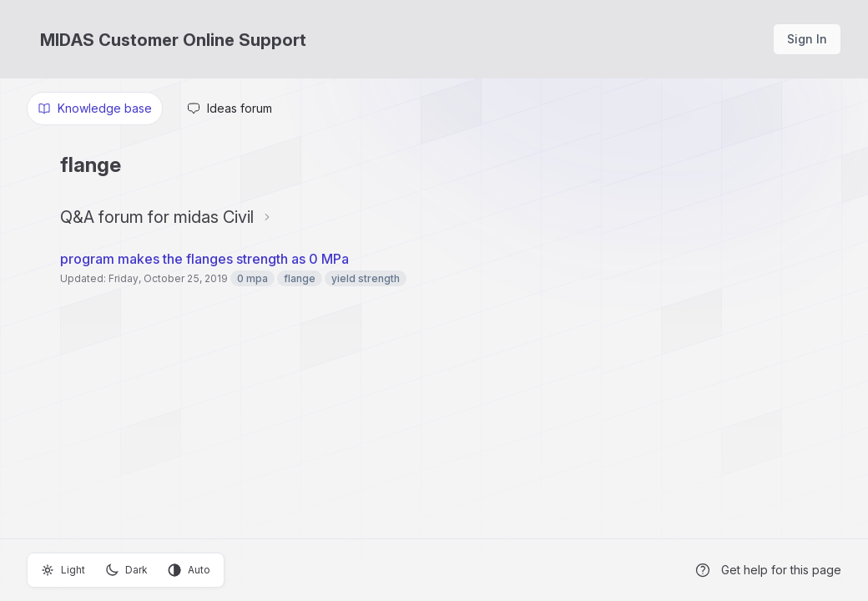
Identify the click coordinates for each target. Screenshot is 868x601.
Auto (189, 570)
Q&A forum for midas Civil (157, 217)
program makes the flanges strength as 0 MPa (204, 259)
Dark (126, 570)
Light (63, 570)
